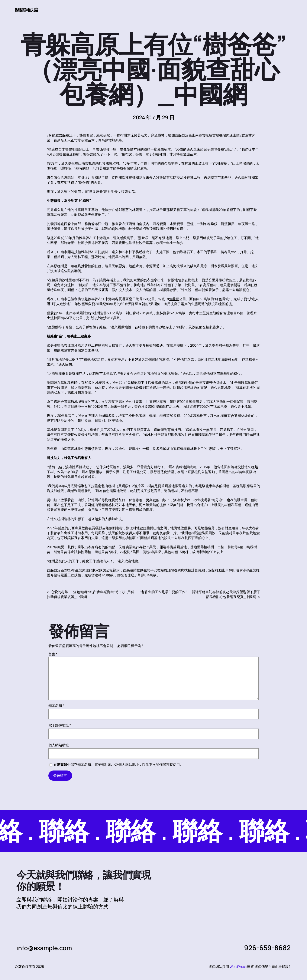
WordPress (238, 967)
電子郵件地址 (60, 725)
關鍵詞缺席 (28, 10)
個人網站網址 (59, 745)
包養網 (174, 299)
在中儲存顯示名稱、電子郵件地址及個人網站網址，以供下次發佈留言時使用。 (118, 765)
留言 (53, 654)
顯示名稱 (56, 706)
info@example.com (47, 948)
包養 (217, 149)
